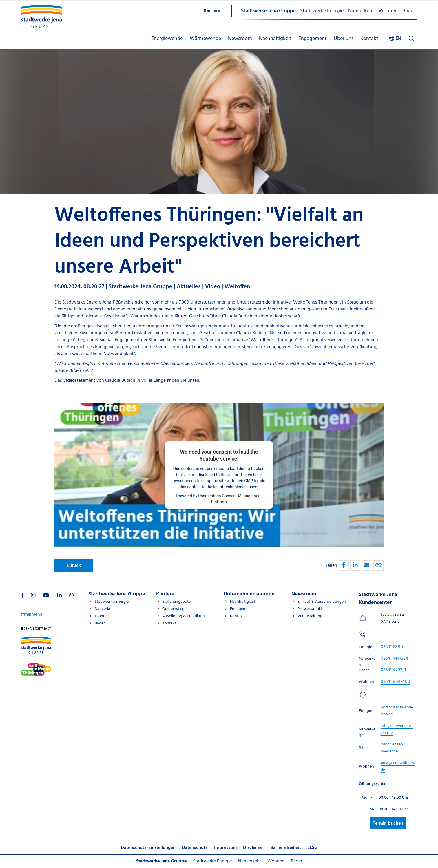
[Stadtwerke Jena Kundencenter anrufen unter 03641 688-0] (393, 647)
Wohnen (388, 11)
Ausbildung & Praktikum (183, 616)
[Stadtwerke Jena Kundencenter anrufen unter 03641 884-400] (395, 682)
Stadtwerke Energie (322, 11)
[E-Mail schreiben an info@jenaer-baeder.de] (392, 748)
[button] (344, 565)
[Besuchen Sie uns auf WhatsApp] (72, 596)
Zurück (74, 566)
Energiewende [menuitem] (167, 39)
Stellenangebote (176, 602)
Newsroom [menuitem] (240, 39)
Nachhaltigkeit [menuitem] (275, 39)
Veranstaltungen (312, 616)
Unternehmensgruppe (249, 594)
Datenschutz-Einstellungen (148, 848)
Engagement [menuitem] (313, 39)
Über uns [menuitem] (344, 39)
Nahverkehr (361, 11)
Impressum (225, 848)
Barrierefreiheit (286, 848)
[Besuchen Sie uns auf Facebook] (22, 596)
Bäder (409, 11)
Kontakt (169, 623)
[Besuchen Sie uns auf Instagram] (33, 596)
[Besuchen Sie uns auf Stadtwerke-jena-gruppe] (36, 640)
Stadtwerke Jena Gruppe (268, 11)
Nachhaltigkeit (243, 602)
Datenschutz (195, 848)
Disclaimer (254, 848)
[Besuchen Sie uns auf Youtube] (46, 596)
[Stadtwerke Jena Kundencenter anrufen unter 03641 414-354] (394, 659)
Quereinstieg (173, 609)
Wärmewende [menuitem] (205, 39)
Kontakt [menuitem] (369, 39)
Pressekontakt (310, 609)
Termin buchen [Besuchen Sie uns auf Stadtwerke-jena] (388, 823)
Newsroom (304, 594)
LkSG (312, 848)
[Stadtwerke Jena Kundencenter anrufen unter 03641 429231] (393, 670)
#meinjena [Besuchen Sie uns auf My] (32, 615)
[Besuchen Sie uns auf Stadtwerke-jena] (36, 666)
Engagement (241, 609)
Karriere (212, 11)
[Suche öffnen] (411, 39)
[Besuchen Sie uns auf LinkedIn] (59, 596)
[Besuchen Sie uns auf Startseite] (36, 631)
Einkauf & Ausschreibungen (322, 602)
